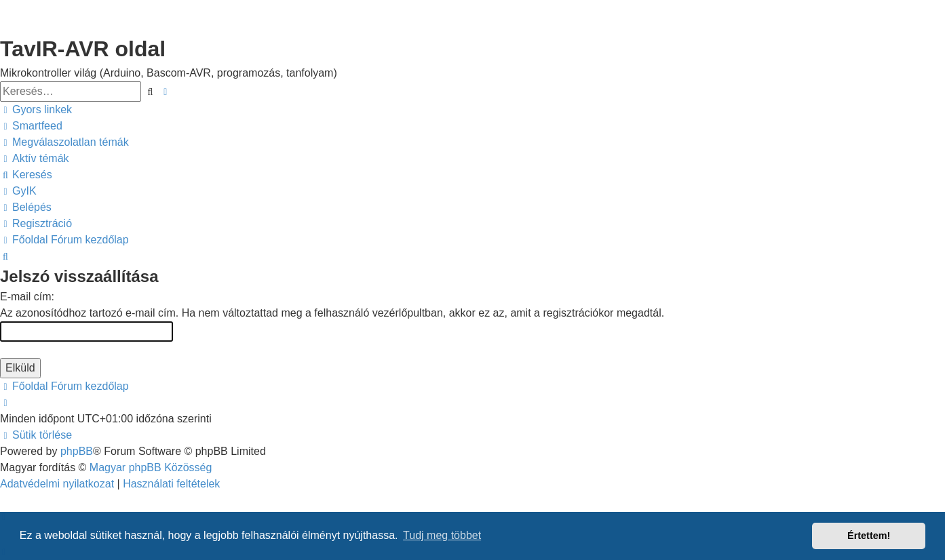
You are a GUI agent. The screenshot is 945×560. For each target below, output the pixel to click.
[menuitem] (31, 126)
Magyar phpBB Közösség (151, 467)
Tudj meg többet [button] (442, 535)
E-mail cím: (27, 297)
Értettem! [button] (869, 536)
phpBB (77, 451)
